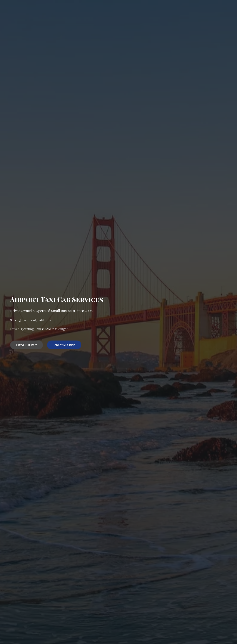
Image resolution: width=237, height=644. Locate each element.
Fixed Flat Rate (27, 345)
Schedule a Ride (64, 345)
